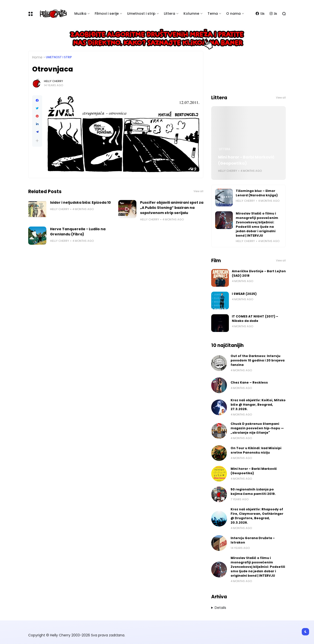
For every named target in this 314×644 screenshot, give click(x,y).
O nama (233, 14)
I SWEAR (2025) (244, 294)
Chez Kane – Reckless (249, 382)
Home (37, 57)
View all (198, 191)
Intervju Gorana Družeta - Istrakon (253, 540)
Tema (213, 14)
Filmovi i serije (107, 14)
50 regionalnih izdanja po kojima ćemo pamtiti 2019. (253, 492)
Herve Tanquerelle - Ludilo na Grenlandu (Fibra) (78, 232)
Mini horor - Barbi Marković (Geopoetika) (246, 160)
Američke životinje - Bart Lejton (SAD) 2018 (259, 273)
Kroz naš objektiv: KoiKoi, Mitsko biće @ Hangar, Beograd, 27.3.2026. (258, 405)
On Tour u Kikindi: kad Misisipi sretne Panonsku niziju (256, 450)
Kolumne (191, 14)
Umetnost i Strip (59, 57)
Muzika (80, 14)
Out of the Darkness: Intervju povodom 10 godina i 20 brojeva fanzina (258, 360)
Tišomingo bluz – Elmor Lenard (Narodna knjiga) (257, 193)
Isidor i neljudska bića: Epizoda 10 (80, 202)
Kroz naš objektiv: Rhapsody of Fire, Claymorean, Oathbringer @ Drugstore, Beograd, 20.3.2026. (257, 516)
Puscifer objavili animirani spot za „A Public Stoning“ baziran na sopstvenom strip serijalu (172, 208)
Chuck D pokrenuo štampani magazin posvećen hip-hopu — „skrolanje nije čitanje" (257, 428)
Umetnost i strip (141, 14)
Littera (170, 14)
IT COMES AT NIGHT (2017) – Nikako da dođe (255, 319)
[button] (37, 141)
